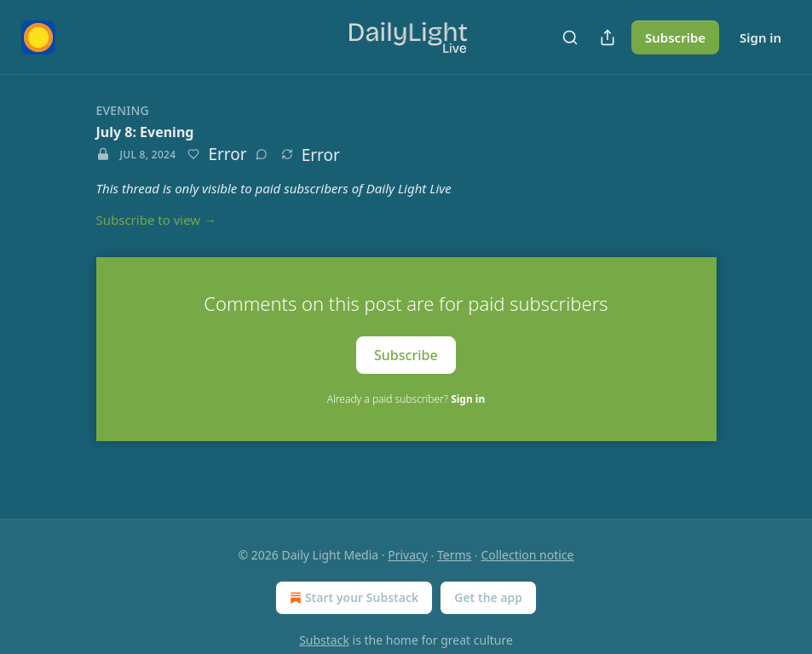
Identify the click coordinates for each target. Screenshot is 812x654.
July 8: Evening (145, 132)
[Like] (193, 154)
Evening (123, 110)
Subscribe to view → (157, 220)
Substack (324, 640)
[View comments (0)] (262, 154)
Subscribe (675, 37)
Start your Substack (352, 598)
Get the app (488, 597)
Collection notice (528, 555)
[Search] (570, 37)
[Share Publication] (608, 37)
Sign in (760, 37)
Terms (454, 555)
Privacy (408, 555)
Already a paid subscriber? (406, 399)
